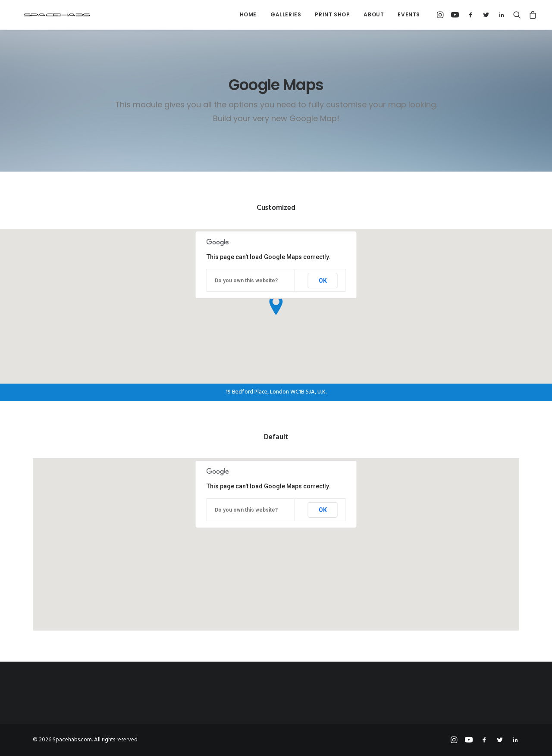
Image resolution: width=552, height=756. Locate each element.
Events (409, 14)
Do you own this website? (246, 281)
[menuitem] (248, 15)
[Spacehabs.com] (49, 15)
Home (248, 14)
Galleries (286, 14)
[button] (441, 15)
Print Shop (332, 14)
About (374, 14)
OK (323, 281)
